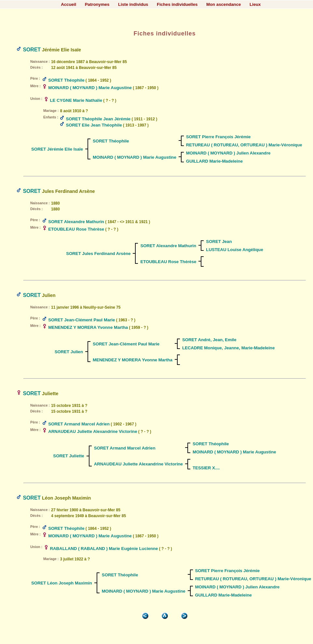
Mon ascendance (224, 4)
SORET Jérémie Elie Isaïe (57, 149)
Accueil (68, 4)
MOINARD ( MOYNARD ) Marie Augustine (90, 88)
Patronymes (97, 4)
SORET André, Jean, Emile (209, 340)
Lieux (255, 4)
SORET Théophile (66, 80)
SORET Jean (219, 241)
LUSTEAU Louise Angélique (234, 250)
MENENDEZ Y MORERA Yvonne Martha (88, 327)
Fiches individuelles (177, 4)
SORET (32, 50)
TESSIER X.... (206, 468)
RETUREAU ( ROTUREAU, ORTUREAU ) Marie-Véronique (244, 145)
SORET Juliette (68, 456)
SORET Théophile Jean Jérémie (98, 119)
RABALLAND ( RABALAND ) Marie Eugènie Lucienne (104, 549)
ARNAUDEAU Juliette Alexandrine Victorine (93, 431)
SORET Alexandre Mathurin (76, 222)
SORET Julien (69, 352)
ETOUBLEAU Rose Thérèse (76, 229)
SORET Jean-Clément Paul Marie (82, 320)
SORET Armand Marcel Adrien (79, 424)
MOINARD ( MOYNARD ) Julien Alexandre (228, 153)
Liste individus (133, 4)
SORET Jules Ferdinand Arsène (98, 254)
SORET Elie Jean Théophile (94, 125)
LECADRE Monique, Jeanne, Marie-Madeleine (228, 348)
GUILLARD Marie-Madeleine (214, 161)
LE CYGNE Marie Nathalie (76, 100)
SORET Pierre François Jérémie (218, 137)
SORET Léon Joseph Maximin (62, 583)
